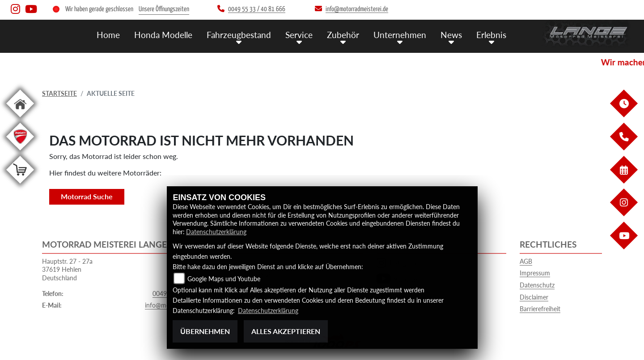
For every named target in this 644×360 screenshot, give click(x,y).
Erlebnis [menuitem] (491, 35)
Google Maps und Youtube (224, 279)
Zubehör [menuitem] (343, 35)
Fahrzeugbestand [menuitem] (239, 35)
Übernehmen (205, 331)
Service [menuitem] (299, 35)
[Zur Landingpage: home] (20, 119)
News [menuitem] (451, 35)
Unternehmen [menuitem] (400, 35)
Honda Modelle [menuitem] (163, 35)
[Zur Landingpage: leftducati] (20, 152)
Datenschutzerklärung (216, 232)
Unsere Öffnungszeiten (164, 9)
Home (108, 35)
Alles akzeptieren (286, 331)
